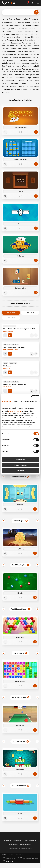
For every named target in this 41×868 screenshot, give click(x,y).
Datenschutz (17, 841)
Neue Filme (11, 313)
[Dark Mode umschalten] (33, 3)
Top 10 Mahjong (19, 521)
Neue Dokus (11, 318)
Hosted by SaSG (25, 845)
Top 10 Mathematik (19, 742)
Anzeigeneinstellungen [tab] (29, 401)
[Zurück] (4, 477)
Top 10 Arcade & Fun (19, 786)
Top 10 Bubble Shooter (19, 609)
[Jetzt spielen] (35, 509)
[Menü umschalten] (38, 3)
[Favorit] (5, 132)
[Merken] (32, 335)
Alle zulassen (20, 460)
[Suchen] (36, 12)
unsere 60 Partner (15, 411)
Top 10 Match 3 (19, 653)
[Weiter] (37, 477)
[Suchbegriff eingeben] (20, 12)
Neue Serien (30, 313)
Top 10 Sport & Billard (19, 697)
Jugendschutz (13, 845)
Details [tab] (16, 401)
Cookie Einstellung (30, 841)
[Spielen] (36, 132)
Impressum (7, 841)
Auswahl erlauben (20, 465)
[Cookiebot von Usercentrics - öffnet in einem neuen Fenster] (31, 396)
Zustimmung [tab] (6, 401)
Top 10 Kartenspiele (19, 477)
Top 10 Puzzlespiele (19, 565)
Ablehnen (20, 471)
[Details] (36, 335)
